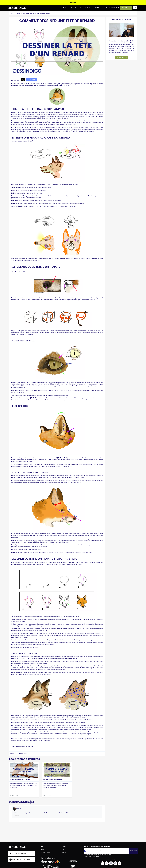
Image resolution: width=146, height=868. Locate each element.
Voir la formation (122, 57)
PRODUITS (79, 8)
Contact (64, 846)
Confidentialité (88, 856)
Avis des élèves (46, 853)
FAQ (63, 850)
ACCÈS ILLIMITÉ (126, 8)
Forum (43, 846)
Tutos (18, 13)
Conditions (97, 856)
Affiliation (65, 853)
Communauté (97, 8)
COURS (70, 8)
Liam (25, 753)
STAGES (87, 8)
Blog (12, 13)
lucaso (19, 809)
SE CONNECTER (112, 8)
